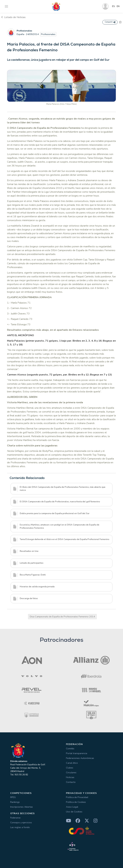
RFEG (13, 797)
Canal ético (72, 763)
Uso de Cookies (74, 812)
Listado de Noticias (13, 17)
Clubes (70, 768)
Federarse (15, 818)
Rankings (15, 802)
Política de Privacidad (77, 797)
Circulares (71, 772)
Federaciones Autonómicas (80, 758)
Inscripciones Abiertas (22, 807)
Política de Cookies (76, 802)
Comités (70, 748)
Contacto (71, 782)
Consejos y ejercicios (21, 822)
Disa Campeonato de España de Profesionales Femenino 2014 (62, 617)
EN (118, 6)
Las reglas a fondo (20, 827)
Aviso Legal (72, 807)
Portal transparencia (77, 753)
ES (113, 6)
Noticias (70, 777)
